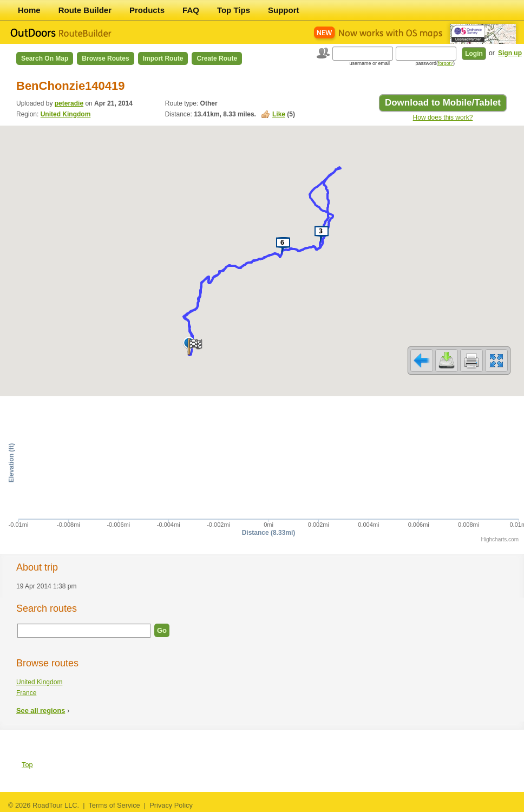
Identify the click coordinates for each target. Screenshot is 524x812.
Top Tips (234, 10)
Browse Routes (105, 58)
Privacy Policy (171, 805)
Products (147, 10)
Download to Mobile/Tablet (443, 103)
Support (284, 10)
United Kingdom (66, 114)
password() (435, 63)
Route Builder (85, 10)
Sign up (510, 53)
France (26, 693)
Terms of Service (114, 805)
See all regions (41, 710)
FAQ (191, 10)
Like (279, 114)
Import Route (163, 58)
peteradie (69, 103)
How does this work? (443, 117)
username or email (369, 63)
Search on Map (45, 58)
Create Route (217, 58)
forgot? (446, 63)
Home (29, 10)
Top (27, 765)
